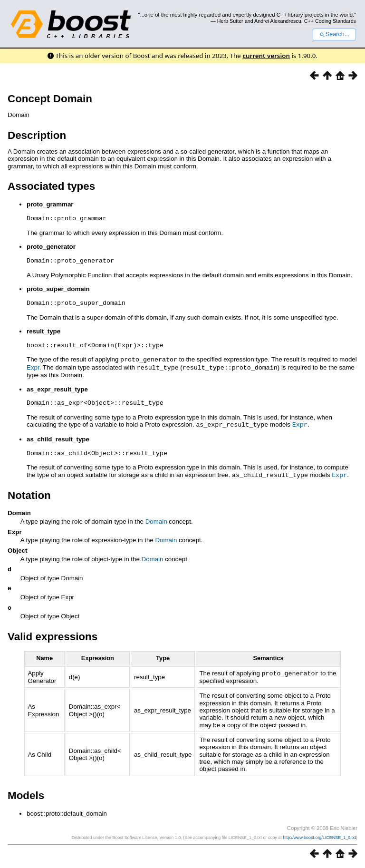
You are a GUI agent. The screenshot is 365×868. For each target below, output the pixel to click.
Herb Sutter (230, 21)
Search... (334, 34)
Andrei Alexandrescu (278, 21)
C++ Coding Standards (330, 21)
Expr (33, 367)
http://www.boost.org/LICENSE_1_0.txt (319, 838)
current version (266, 56)
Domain (156, 520)
